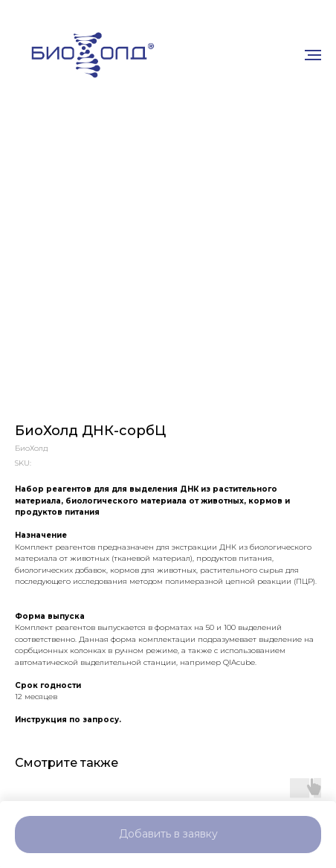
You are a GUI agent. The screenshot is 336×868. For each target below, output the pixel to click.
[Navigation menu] (313, 55)
